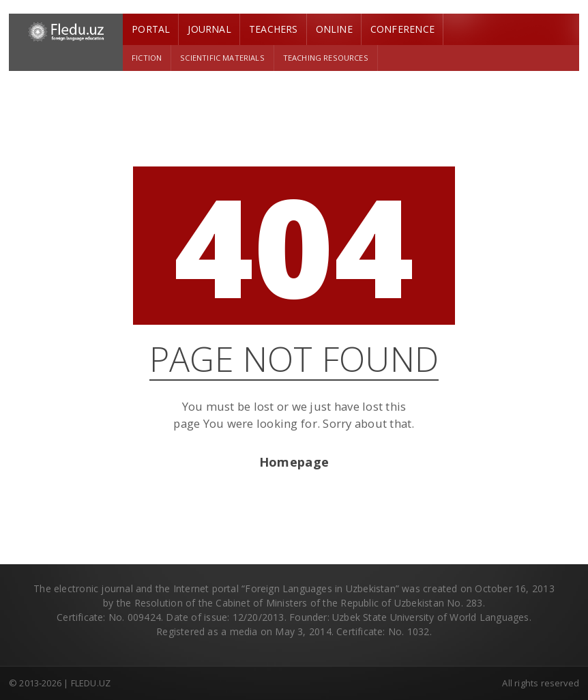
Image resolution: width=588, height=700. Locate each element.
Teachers (274, 29)
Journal (209, 29)
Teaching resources (326, 58)
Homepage (294, 462)
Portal (151, 29)
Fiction (147, 58)
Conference (402, 29)
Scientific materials (222, 58)
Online (334, 29)
